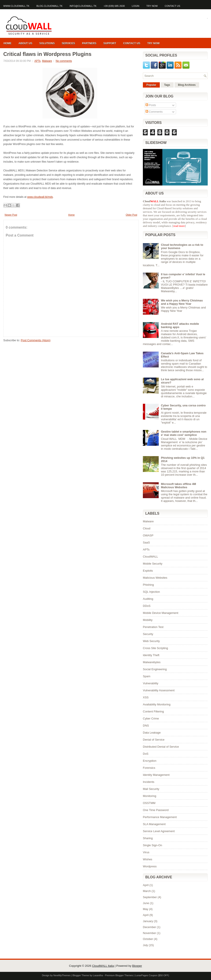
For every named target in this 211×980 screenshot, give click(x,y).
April (146, 885)
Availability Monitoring (157, 704)
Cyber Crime (151, 718)
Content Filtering (153, 711)
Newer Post (11, 215)
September (150, 897)
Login (136, 6)
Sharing (148, 838)
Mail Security (151, 789)
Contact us (172, 6)
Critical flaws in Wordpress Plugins (47, 54)
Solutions (47, 43)
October (148, 939)
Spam (147, 676)
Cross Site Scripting (155, 648)
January (148, 921)
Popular (151, 85)
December (149, 927)
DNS (146, 726)
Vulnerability (151, 683)
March (147, 891)
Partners (89, 43)
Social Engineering (155, 669)
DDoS (147, 606)
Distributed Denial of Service (161, 747)
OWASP (148, 535)
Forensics (149, 768)
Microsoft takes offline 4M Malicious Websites (178, 486)
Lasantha (98, 975)
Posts (151, 105)
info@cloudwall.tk (83, 6)
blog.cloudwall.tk (50, 6)
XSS (146, 697)
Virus (146, 852)
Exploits (148, 571)
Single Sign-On (152, 845)
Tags (167, 85)
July (145, 945)
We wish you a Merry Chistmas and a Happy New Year (182, 302)
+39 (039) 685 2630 (114, 6)
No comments (64, 61)
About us (25, 43)
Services (68, 43)
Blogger (137, 966)
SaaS (146, 542)
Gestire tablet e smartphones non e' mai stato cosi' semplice (184, 433)
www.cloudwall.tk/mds (40, 197)
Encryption (150, 761)
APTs (37, 61)
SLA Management (154, 824)
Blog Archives (187, 85)
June (146, 903)
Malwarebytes (152, 662)
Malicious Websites (155, 578)
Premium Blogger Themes (119, 975)
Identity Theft (151, 655)
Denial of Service (154, 740)
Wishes (148, 859)
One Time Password (156, 810)
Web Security (151, 641)
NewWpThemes (62, 975)
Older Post (131, 215)
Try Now (152, 6)
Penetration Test (153, 627)
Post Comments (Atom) (36, 340)
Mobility (148, 620)
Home (7, 43)
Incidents (149, 782)
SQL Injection (151, 592)
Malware (47, 61)
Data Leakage (152, 733)
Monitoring (150, 796)
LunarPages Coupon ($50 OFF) (152, 975)
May (146, 909)
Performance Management (160, 817)
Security (148, 634)
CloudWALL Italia (103, 966)
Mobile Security (153, 564)
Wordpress (150, 866)
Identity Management (156, 775)
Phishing (148, 585)
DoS (146, 754)
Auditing (148, 599)
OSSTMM (149, 803)
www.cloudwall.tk (16, 6)
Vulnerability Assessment (159, 690)
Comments (154, 112)
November (149, 933)
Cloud (147, 528)
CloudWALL (150, 557)
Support (110, 43)
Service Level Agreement (159, 831)
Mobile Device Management (161, 613)
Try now (153, 43)
